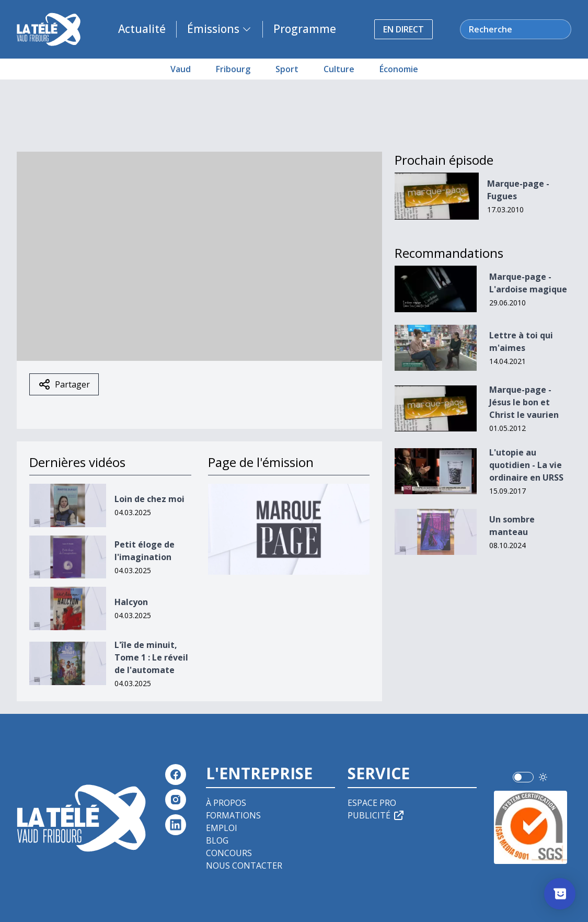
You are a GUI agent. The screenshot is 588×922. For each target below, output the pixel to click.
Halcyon (131, 602)
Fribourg (233, 69)
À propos (226, 803)
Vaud (181, 69)
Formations (233, 815)
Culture (339, 69)
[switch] (523, 777)
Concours (229, 853)
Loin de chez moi (149, 499)
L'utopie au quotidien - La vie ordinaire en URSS (526, 465)
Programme (305, 29)
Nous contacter (244, 866)
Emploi (222, 828)
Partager (64, 384)
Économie (399, 69)
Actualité (142, 29)
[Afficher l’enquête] (560, 894)
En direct (403, 29)
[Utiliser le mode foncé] (543, 777)
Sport (287, 69)
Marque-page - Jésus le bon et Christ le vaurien (524, 402)
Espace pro (372, 803)
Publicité (376, 815)
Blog (217, 840)
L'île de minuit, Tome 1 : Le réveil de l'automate (151, 657)
